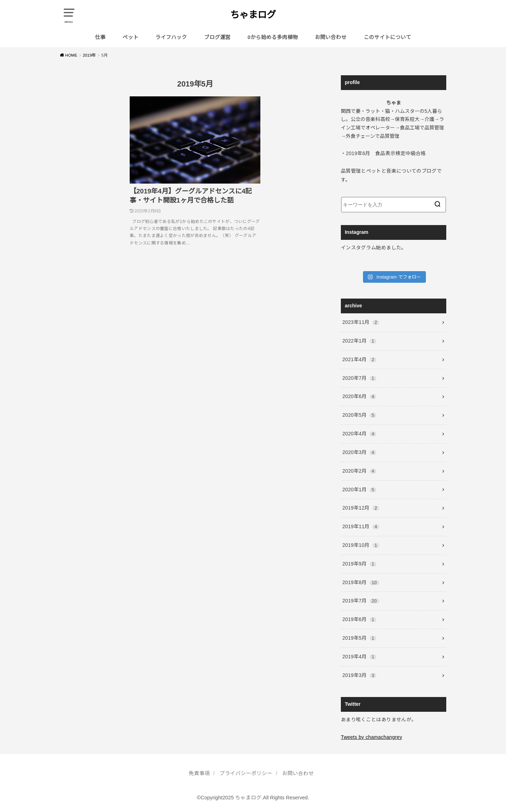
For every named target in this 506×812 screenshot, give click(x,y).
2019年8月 (361, 582)
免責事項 (199, 773)
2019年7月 (361, 601)
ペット (131, 37)
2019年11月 (361, 526)
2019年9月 (359, 564)
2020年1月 (359, 490)
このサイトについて (387, 37)
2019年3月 (359, 675)
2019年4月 (359, 657)
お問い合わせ (331, 37)
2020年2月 (359, 471)
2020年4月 (359, 434)
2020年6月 (359, 396)
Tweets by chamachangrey (372, 737)
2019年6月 (359, 619)
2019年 (89, 55)
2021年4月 (359, 359)
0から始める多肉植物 (273, 37)
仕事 (100, 37)
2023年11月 (361, 322)
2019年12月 (361, 508)
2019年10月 (361, 545)
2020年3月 (359, 452)
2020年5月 (359, 415)
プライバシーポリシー (246, 773)
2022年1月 (359, 341)
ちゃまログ (253, 15)
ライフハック (171, 37)
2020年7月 (359, 378)
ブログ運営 (217, 37)
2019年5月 (359, 638)
